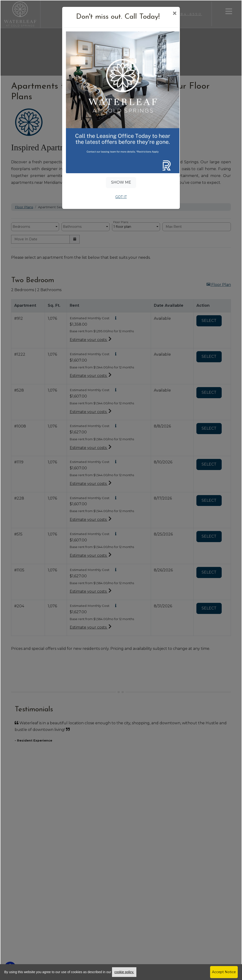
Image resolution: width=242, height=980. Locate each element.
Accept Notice (224, 972)
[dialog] (121, 490)
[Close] (175, 14)
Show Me (121, 182)
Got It (121, 197)
